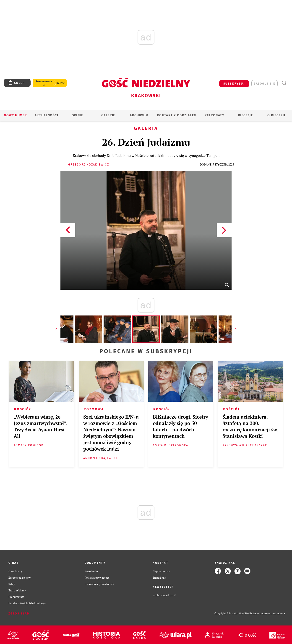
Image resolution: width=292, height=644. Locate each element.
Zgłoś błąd (19, 614)
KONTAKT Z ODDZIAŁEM (177, 115)
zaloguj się (265, 84)
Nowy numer (15, 115)
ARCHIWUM (139, 115)
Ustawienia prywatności (99, 584)
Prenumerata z (44, 83)
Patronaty (214, 115)
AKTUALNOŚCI (46, 115)
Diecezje (245, 115)
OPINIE (77, 115)
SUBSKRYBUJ (234, 84)
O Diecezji (276, 115)
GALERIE (108, 115)
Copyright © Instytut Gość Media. (234, 613)
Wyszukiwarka (284, 83)
